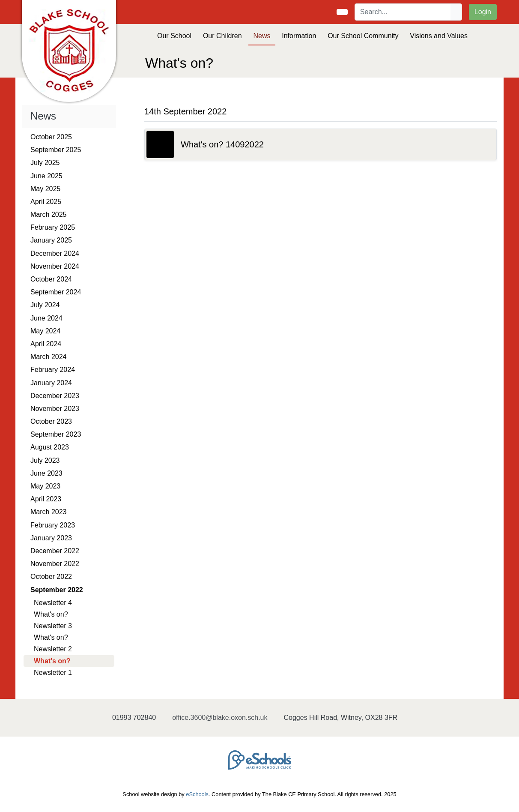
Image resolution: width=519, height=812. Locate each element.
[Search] (403, 12)
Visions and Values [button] (439, 36)
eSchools (197, 794)
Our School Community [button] (363, 36)
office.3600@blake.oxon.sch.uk (220, 718)
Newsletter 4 (53, 603)
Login (483, 12)
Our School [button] (174, 36)
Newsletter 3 (53, 626)
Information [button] (299, 36)
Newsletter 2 (53, 649)
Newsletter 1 (53, 673)
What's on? (51, 614)
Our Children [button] (222, 36)
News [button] (262, 36)
